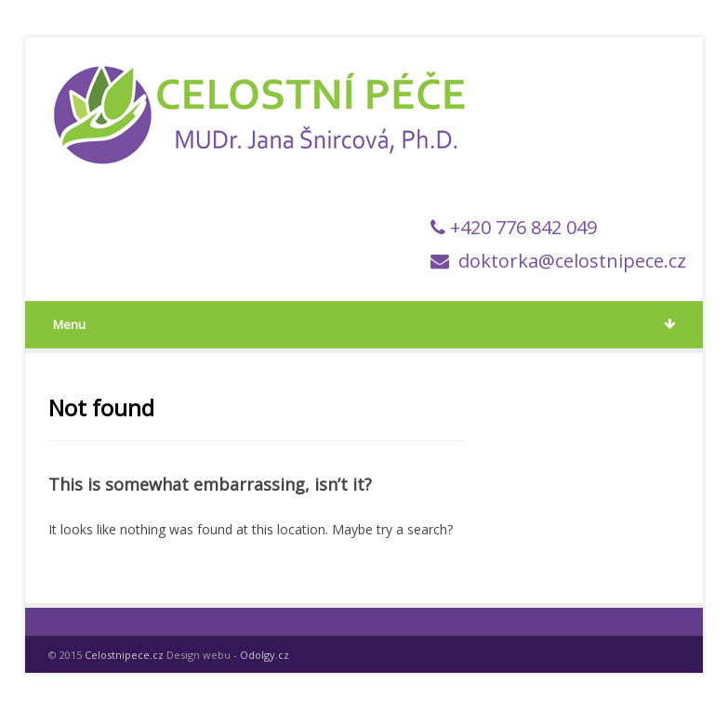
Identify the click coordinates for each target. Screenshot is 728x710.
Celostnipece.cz (124, 655)
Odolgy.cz (265, 655)
